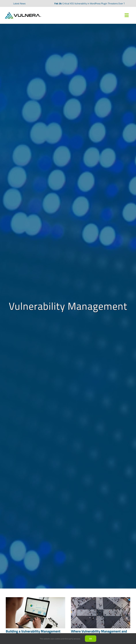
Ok (91, 639)
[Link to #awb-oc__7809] (127, 15)
